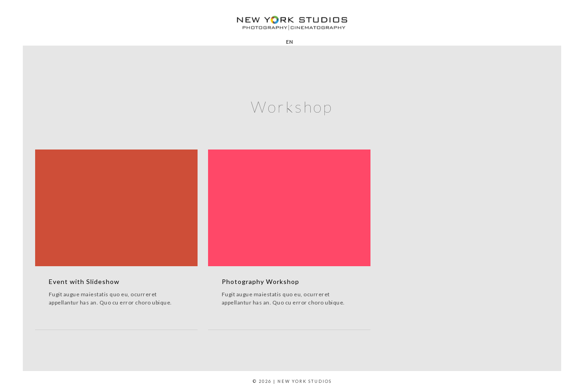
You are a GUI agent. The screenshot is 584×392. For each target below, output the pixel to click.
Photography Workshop (261, 281)
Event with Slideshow (84, 281)
